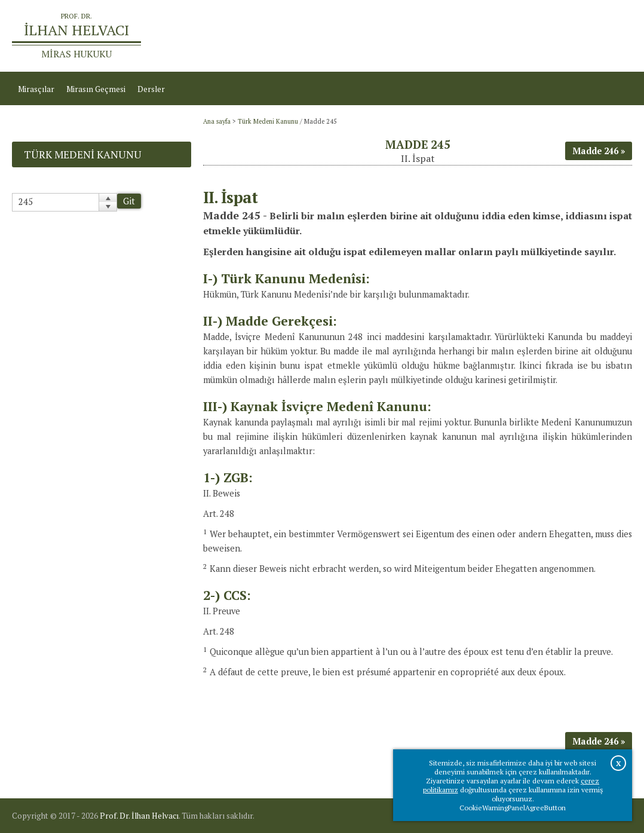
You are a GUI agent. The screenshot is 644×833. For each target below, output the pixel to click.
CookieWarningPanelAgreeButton (513, 808)
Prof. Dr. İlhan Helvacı (139, 816)
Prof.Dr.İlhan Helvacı (549, 36)
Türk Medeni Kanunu (268, 121)
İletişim (613, 36)
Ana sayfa (481, 36)
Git (129, 201)
